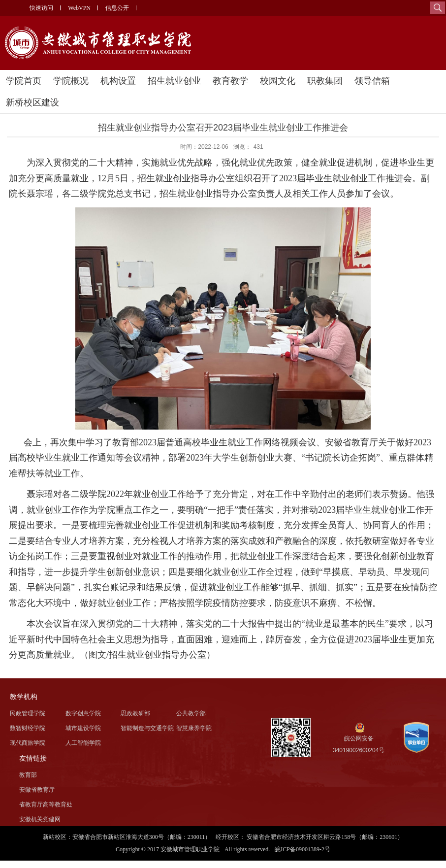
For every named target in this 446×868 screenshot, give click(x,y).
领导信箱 (372, 81)
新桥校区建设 (32, 102)
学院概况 (71, 81)
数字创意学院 (83, 713)
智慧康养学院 (194, 728)
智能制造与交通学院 (147, 728)
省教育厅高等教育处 (46, 804)
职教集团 (325, 81)
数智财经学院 (28, 728)
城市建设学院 (83, 728)
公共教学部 (191, 713)
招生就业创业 (174, 81)
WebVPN (79, 8)
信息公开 (117, 8)
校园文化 (278, 81)
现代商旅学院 (28, 743)
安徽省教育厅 (37, 790)
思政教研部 (135, 713)
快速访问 (41, 8)
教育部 (28, 775)
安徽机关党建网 (40, 819)
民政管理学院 (28, 713)
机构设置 (118, 81)
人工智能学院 (83, 743)
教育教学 (230, 81)
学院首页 (24, 81)
